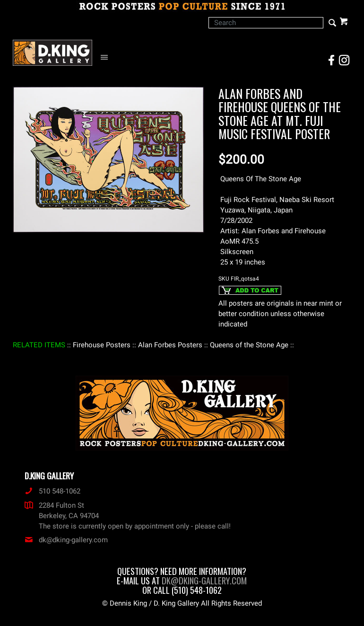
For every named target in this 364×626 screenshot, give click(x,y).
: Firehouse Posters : (102, 345)
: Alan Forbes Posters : (170, 345)
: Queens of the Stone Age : (249, 345)
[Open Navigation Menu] (107, 57)
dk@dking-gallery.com (66, 540)
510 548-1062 (52, 491)
